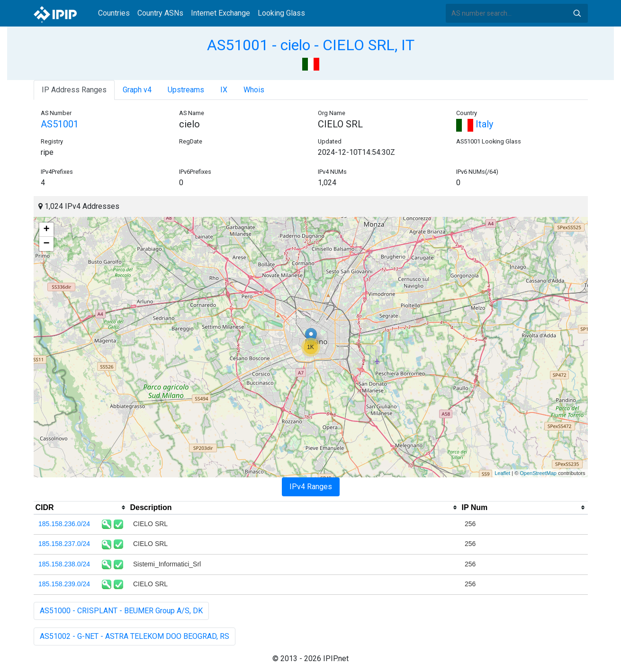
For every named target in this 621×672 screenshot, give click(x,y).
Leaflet (502, 473)
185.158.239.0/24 (64, 584)
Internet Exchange (220, 13)
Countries (114, 13)
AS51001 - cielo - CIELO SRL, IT (311, 45)
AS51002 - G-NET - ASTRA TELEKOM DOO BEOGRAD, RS (135, 636)
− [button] (46, 244)
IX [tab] (224, 90)
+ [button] (46, 230)
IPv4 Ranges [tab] (311, 487)
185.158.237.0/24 (64, 544)
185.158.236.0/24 (64, 524)
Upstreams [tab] (186, 90)
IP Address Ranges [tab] (74, 90)
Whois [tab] (254, 90)
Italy (475, 124)
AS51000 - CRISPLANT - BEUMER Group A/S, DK (121, 611)
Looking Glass (281, 13)
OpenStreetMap (538, 473)
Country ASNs (160, 13)
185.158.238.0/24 (64, 564)
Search (577, 13)
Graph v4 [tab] (137, 90)
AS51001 (60, 124)
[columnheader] (81, 508)
